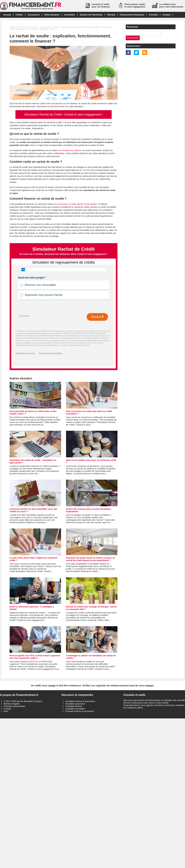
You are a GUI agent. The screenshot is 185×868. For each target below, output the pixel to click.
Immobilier (70, 15)
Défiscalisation (52, 15)
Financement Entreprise (132, 15)
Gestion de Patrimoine (91, 15)
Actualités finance (74, 706)
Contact (166, 15)
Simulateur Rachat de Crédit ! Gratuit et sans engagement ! (63, 115)
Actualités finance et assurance (80, 701)
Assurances (34, 15)
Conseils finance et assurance (80, 711)
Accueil (7, 15)
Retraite (111, 15)
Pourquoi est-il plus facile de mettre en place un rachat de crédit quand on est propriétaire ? (91, 559)
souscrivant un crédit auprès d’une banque (77, 204)
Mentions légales (12, 704)
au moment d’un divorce (70, 150)
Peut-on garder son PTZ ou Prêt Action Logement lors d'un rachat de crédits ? (35, 657)
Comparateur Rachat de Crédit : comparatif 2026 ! (80, 27)
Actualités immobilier (75, 709)
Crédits (19, 15)
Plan (6, 711)
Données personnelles (14, 706)
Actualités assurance (75, 704)
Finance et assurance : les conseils (35, 27)
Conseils (153, 15)
